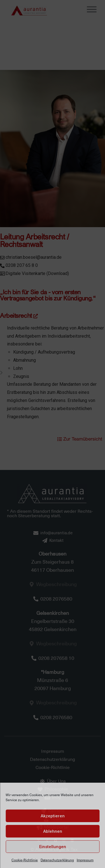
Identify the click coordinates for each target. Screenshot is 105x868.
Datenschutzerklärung (57, 860)
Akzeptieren (53, 816)
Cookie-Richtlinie (25, 860)
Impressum (85, 860)
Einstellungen (53, 847)
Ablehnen (53, 831)
